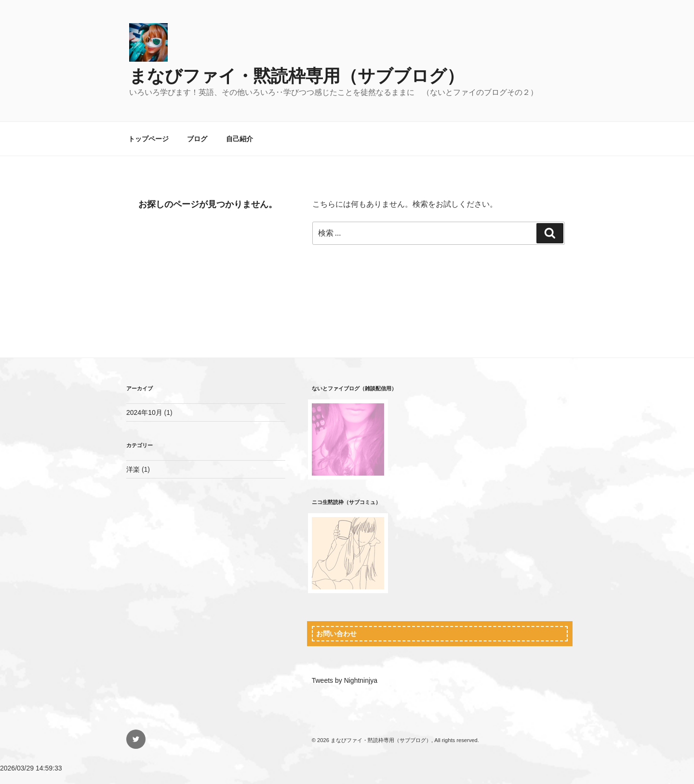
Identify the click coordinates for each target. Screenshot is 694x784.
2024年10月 (144, 412)
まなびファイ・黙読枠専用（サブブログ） (297, 76)
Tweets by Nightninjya (345, 680)
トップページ (148, 139)
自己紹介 (240, 139)
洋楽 (133, 469)
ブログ (197, 139)
